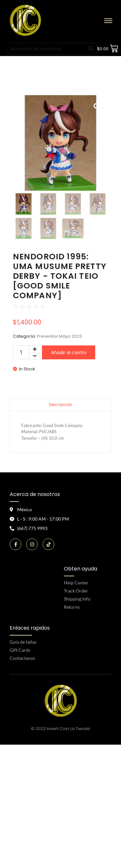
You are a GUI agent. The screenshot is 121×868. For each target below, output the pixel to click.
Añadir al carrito (69, 353)
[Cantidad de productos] (21, 352)
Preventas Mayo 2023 (59, 336)
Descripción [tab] (61, 405)
